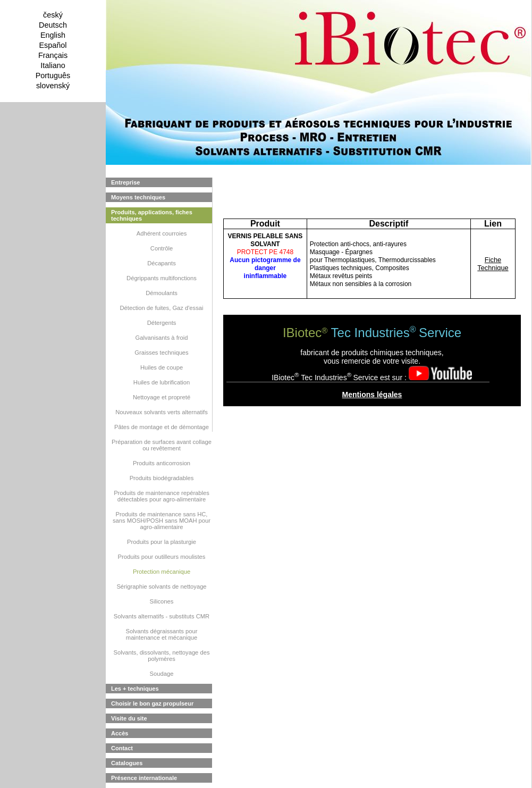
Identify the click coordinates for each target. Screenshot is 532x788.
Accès (120, 733)
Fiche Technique (493, 264)
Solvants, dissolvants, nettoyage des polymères (162, 656)
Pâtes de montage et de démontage (162, 427)
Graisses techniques (161, 353)
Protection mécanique (162, 572)
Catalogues (127, 763)
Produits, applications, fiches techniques (152, 215)
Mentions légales (372, 395)
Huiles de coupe (162, 367)
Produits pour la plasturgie (162, 542)
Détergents (162, 323)
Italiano (53, 65)
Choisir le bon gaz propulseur (152, 703)
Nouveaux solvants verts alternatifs (162, 412)
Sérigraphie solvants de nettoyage (161, 586)
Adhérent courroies (162, 233)
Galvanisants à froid (162, 338)
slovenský (53, 86)
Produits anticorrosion (162, 463)
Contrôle (162, 248)
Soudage (162, 674)
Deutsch (53, 25)
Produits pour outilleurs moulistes (162, 557)
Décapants (162, 263)
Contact (122, 748)
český (53, 15)
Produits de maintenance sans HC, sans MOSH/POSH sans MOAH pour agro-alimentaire (162, 521)
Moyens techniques (138, 197)
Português (53, 76)
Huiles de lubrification (162, 382)
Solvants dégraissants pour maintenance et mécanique (162, 634)
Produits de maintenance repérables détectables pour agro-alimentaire (162, 496)
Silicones (162, 601)
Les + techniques (135, 689)
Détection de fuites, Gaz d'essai (162, 308)
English (53, 35)
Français (53, 55)
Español (53, 45)
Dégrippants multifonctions (162, 278)
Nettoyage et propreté (162, 397)
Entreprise (125, 182)
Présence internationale (144, 778)
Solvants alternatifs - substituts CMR (162, 616)
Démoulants (162, 293)
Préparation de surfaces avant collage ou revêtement (162, 445)
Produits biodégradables (162, 478)
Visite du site (129, 718)
